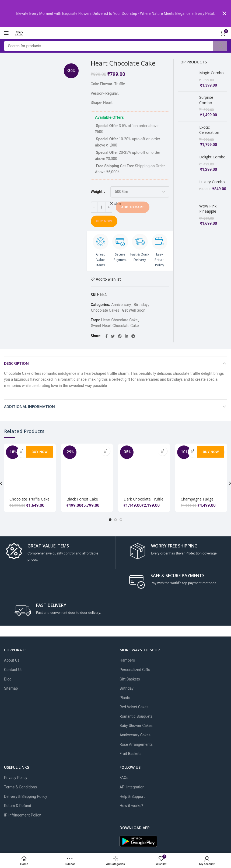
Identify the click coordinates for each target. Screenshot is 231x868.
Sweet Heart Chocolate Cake (115, 325)
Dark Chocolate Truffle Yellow (143, 501)
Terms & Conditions (20, 787)
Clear (118, 204)
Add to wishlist (108, 279)
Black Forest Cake (82, 499)
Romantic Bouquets (136, 716)
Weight (97, 191)
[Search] (115, 46)
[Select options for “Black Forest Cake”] (105, 451)
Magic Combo (211, 72)
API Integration (132, 787)
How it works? (131, 806)
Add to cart (133, 207)
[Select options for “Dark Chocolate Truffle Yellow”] (162, 451)
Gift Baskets (130, 679)
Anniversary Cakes (135, 735)
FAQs (124, 778)
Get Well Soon (134, 310)
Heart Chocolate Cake (119, 320)
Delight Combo (212, 157)
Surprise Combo (206, 100)
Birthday (141, 304)
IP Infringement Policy (22, 815)
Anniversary (121, 304)
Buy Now (104, 221)
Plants (125, 697)
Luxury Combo (212, 181)
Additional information (29, 406)
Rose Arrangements (136, 744)
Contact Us (13, 669)
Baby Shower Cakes (136, 726)
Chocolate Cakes (105, 310)
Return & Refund (18, 806)
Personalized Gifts (135, 669)
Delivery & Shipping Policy (26, 796)
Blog (8, 679)
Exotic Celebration (209, 130)
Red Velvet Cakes (134, 707)
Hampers (127, 660)
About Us (12, 660)
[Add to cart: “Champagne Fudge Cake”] (193, 451)
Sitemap (11, 688)
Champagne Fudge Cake (197, 498)
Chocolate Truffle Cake (29, 499)
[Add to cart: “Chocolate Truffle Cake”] (21, 451)
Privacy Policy (16, 778)
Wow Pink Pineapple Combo (208, 203)
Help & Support (132, 796)
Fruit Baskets (130, 754)
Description (16, 363)
